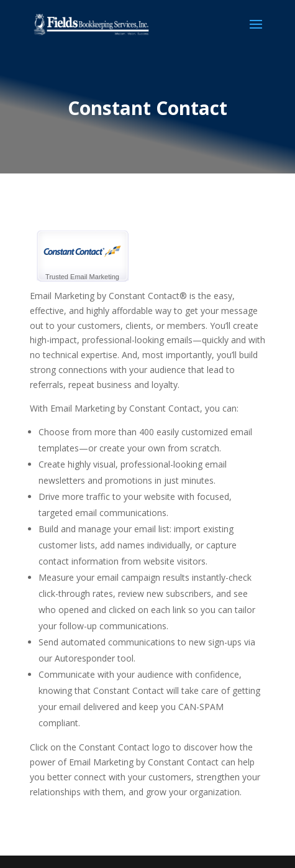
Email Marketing (95, 277)
